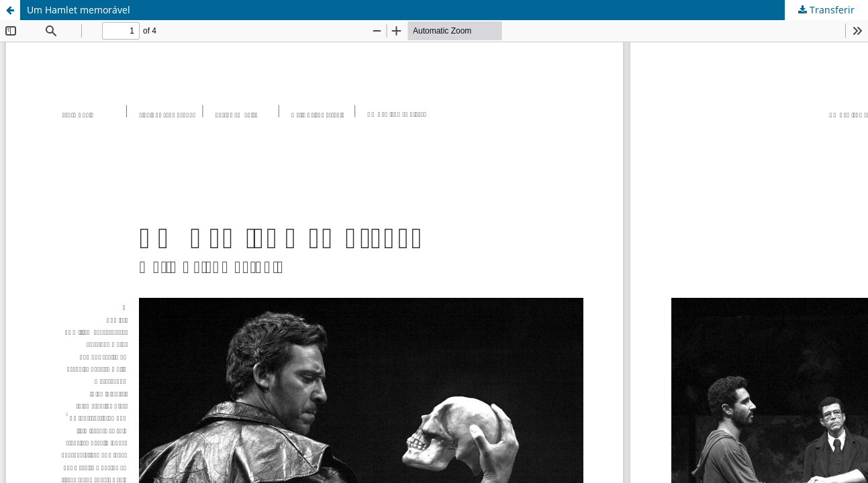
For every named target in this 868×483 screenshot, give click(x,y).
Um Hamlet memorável (79, 10)
